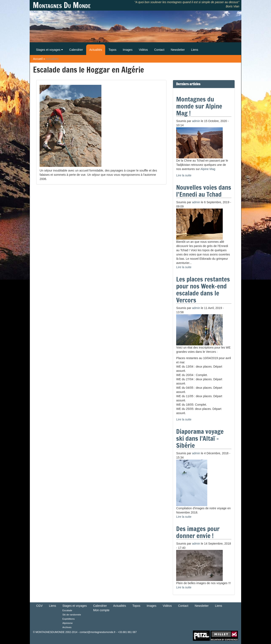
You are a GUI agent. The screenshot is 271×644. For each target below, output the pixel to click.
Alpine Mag (208, 169)
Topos (112, 50)
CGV (39, 606)
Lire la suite (184, 175)
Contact (159, 50)
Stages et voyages (49, 50)
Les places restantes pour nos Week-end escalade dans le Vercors (203, 290)
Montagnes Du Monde (62, 5)
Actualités (96, 50)
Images (128, 50)
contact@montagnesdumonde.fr (97, 632)
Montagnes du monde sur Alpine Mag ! (199, 106)
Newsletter (178, 50)
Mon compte (101, 610)
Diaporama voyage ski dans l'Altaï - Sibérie (200, 438)
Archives (67, 627)
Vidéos (143, 50)
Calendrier (76, 50)
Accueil (38, 59)
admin (196, 121)
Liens (195, 50)
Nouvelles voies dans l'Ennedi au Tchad (204, 191)
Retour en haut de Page (179, 636)
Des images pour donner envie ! (198, 532)
